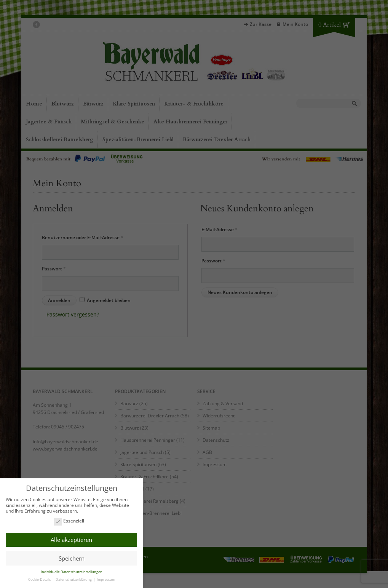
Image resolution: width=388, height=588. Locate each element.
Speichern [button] (72, 557)
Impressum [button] (106, 578)
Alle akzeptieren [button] (71, 538)
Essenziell (69, 520)
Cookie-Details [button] (40, 578)
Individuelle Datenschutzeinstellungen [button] (72, 571)
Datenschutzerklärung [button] (74, 578)
